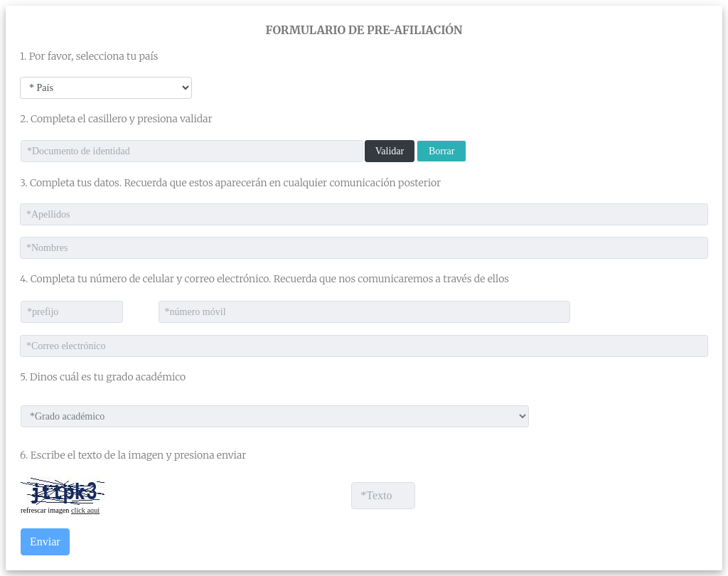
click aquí (85, 510)
